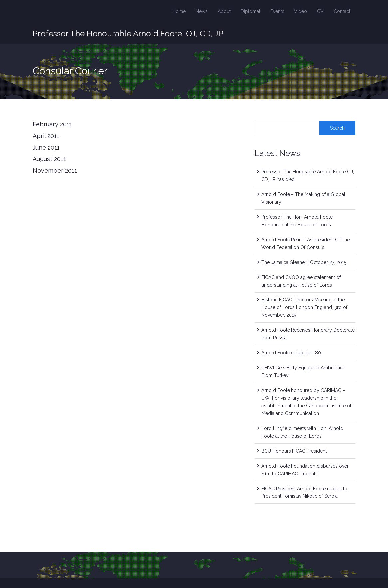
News (202, 11)
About (224, 11)
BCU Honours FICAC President (294, 451)
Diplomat (250, 11)
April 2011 (46, 136)
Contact (342, 11)
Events (277, 11)
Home (179, 11)
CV (320, 11)
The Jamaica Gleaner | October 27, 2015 (304, 262)
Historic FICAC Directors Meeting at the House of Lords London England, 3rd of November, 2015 (304, 307)
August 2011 (49, 159)
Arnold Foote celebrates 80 (291, 353)
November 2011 (55, 171)
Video (301, 11)
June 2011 (46, 148)
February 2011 (52, 124)
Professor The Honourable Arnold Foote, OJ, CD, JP (128, 33)
